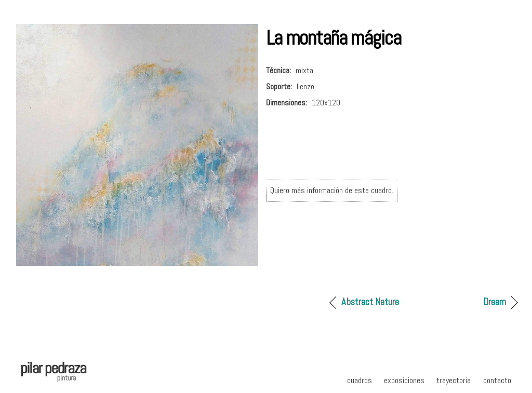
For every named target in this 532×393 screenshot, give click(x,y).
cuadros (360, 380)
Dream (495, 302)
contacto (497, 380)
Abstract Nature (370, 302)
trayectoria (454, 380)
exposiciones (404, 380)
